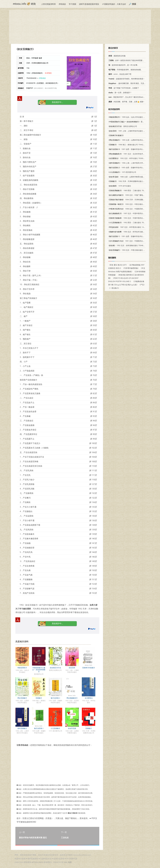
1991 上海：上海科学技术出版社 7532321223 (130, 131)
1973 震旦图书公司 (122, 172)
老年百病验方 (22, 728)
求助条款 (62, 4)
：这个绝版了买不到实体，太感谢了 (123, 88)
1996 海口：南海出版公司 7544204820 (128, 145)
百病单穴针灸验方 (89, 668)
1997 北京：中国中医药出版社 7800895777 (132, 213)
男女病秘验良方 (72, 698)
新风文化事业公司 (122, 126)
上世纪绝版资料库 (48, 4)
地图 (70, 862)
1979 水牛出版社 (119, 186)
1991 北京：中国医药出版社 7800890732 (132, 241)
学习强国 (72, 4)
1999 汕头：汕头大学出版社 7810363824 (130, 117)
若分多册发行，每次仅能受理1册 (45, 88)
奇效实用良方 (22, 668)
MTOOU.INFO (37, 862)
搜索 (134, 4)
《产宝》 (142, 285)
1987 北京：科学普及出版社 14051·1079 (129, 227)
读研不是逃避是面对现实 (89, 4)
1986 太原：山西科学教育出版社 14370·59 (130, 177)
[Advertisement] (80, 27)
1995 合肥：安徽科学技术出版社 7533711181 (132, 168)
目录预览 (48, 73)
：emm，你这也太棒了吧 (119, 74)
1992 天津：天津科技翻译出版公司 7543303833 (131, 181)
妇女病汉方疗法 (55, 668)
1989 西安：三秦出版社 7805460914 (130, 190)
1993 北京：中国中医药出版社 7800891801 (132, 218)
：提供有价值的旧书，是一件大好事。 (123, 65)
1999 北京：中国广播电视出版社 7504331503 (134, 195)
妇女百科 (72, 668)
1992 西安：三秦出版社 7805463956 (130, 222)
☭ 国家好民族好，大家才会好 (114, 4)
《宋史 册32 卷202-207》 (118, 265)
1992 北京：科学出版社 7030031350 (128, 158)
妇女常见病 (72, 728)
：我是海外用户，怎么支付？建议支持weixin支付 (128, 97)
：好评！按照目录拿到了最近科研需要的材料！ (128, 60)
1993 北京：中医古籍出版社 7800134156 (130, 250)
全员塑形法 (89, 698)
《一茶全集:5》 (114, 288)
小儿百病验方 (55, 728)
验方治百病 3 (55, 698)
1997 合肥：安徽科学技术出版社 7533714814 (132, 149)
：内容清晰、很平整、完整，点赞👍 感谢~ (126, 102)
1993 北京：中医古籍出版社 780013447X (132, 204)
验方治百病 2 (39, 728)
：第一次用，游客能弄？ (120, 93)
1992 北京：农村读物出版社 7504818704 (128, 245)
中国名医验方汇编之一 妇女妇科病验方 (39, 670)
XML (66, 862)
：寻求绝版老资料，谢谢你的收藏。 (125, 70)
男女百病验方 (22, 698)
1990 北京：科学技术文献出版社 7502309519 (133, 232)
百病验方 (39, 698)
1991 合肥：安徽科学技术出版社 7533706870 (132, 236)
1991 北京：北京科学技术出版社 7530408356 (133, 154)
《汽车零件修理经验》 (131, 268)
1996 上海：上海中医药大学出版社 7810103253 (133, 163)
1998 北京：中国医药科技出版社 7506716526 (134, 209)
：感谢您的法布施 (117, 56)
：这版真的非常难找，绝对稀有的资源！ (126, 79)
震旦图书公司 (129, 122)
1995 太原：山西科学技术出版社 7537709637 (132, 140)
